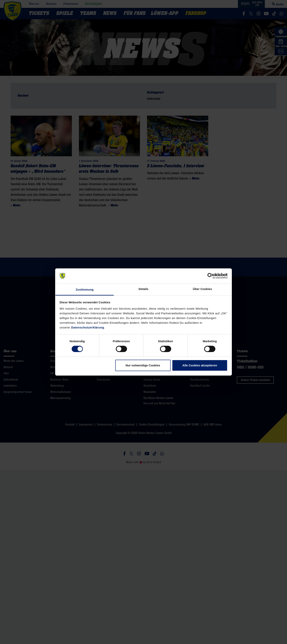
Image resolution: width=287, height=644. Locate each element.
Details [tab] (143, 289)
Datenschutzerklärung (88, 327)
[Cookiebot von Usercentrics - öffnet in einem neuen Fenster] (210, 276)
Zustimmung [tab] (85, 290)
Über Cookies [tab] (202, 289)
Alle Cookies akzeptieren (200, 365)
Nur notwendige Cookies (143, 365)
